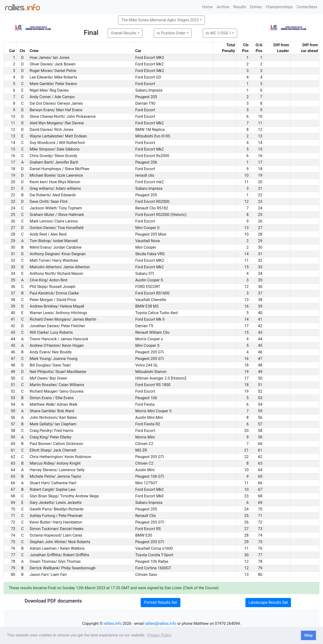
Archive (223, 7)
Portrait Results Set (160, 602)
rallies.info (113, 624)
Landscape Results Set (268, 602)
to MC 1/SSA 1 (219, 33)
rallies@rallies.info (161, 624)
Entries (256, 7)
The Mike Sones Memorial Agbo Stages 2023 (160, 20)
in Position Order (171, 33)
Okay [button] (308, 635)
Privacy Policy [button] (159, 635)
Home (207, 7)
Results (240, 7)
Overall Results (124, 33)
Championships (279, 7)
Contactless (307, 7)
